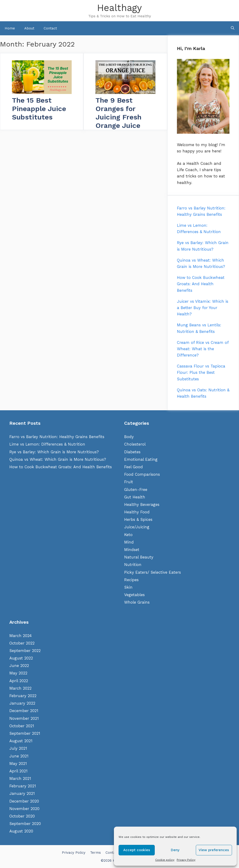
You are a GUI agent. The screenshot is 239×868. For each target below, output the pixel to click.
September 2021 (25, 733)
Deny (175, 850)
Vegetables (134, 595)
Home (10, 28)
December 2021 (24, 711)
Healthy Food (137, 512)
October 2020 (22, 816)
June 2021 (19, 756)
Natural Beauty (139, 557)
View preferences (214, 850)
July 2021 (18, 748)
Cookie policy (165, 860)
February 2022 (23, 696)
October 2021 (22, 726)
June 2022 (19, 666)
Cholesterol (135, 444)
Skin (128, 587)
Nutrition (133, 565)
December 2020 (24, 801)
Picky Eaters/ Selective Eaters (153, 572)
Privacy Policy (186, 860)
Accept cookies (137, 850)
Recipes (131, 580)
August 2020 (21, 831)
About (29, 28)
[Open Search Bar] (233, 28)
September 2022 (25, 651)
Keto (128, 535)
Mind (129, 542)
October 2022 (22, 643)
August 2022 (21, 658)
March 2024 (21, 636)
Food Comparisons (142, 474)
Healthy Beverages (142, 504)
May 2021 (18, 764)
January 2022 (22, 703)
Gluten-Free (136, 490)
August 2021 (21, 741)
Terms (95, 853)
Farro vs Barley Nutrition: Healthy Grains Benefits (57, 437)
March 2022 (20, 688)
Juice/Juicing (137, 527)
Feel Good (134, 467)
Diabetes (132, 452)
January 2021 (22, 793)
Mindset (132, 550)
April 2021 (18, 771)
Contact (50, 28)
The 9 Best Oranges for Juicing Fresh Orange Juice (118, 113)
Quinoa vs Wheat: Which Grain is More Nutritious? (58, 459)
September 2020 (25, 824)
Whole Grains (137, 602)
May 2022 (18, 673)
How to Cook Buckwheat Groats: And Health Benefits (61, 467)
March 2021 (20, 778)
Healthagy (119, 8)
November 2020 (24, 809)
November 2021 (24, 718)
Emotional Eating (141, 459)
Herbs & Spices (138, 519)
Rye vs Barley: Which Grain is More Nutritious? (54, 452)
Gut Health (135, 497)
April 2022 (19, 681)
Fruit (129, 482)
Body (129, 437)
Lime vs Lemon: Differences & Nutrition (47, 444)
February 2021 (23, 786)
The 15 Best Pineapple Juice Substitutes (39, 109)
